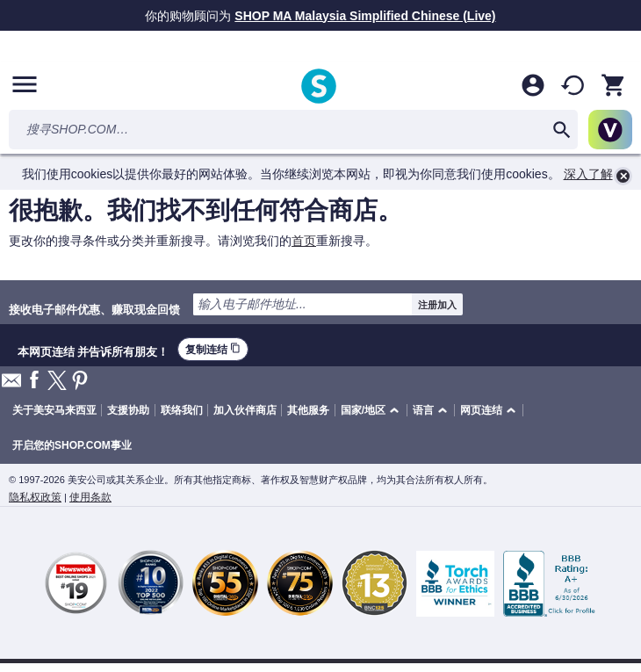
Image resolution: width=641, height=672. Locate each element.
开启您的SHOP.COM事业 (72, 445)
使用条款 (90, 497)
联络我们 (182, 410)
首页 (304, 241)
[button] (373, 411)
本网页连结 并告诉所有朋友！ (93, 350)
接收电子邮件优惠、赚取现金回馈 (94, 309)
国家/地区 (363, 410)
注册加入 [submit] (437, 305)
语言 (423, 410)
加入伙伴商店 (245, 410)
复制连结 (213, 349)
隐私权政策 (35, 497)
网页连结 (481, 410)
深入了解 (588, 174)
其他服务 (308, 410)
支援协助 (128, 410)
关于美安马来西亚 (54, 410)
